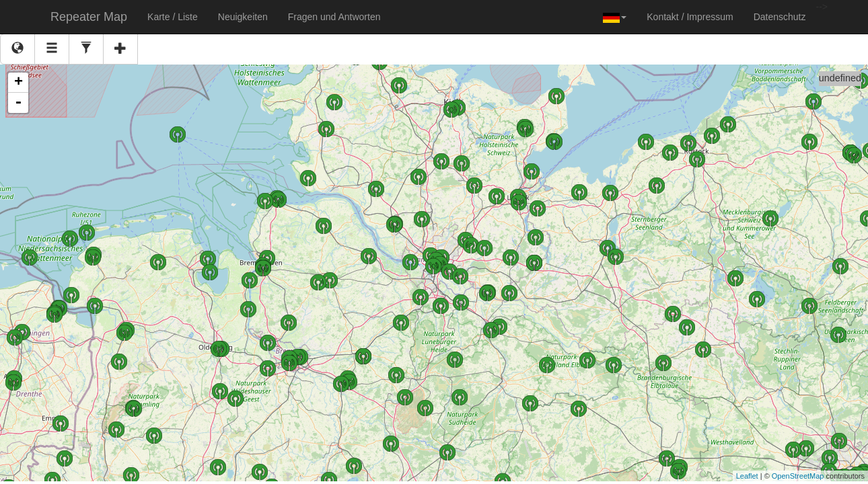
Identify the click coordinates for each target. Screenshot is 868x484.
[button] (615, 17)
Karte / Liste (173, 17)
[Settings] (86, 49)
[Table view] (52, 49)
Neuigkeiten (243, 17)
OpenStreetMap (798, 476)
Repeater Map (89, 17)
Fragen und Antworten (334, 17)
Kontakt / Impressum (690, 17)
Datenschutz (780, 17)
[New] (120, 49)
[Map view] (17, 49)
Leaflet (747, 476)
